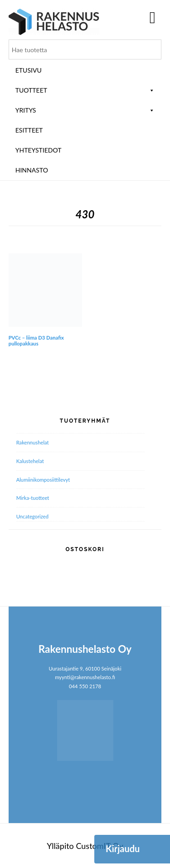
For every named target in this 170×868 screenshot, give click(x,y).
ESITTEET (29, 130)
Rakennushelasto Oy (54, 22)
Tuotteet (85, 90)
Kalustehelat (30, 461)
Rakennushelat (33, 442)
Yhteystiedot (39, 150)
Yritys (85, 110)
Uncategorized (32, 516)
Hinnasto (32, 170)
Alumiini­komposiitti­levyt (43, 480)
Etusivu (29, 70)
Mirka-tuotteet (33, 498)
